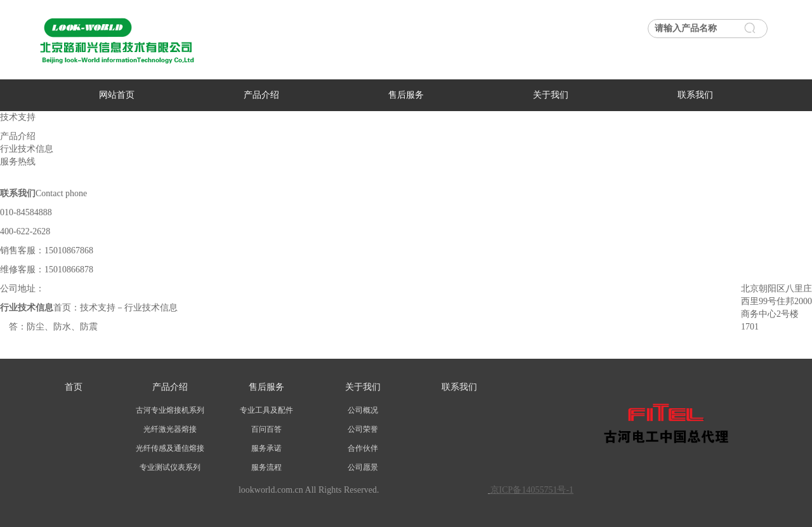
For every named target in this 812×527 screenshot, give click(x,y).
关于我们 (551, 95)
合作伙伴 (363, 448)
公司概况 (363, 410)
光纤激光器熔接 (170, 429)
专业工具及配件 (266, 410)
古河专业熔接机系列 (170, 410)
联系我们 (695, 95)
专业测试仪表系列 (170, 467)
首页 (74, 387)
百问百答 (266, 429)
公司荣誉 (363, 429)
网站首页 (117, 95)
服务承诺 (266, 448)
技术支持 (98, 308)
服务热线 (18, 162)
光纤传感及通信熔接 (170, 448)
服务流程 (266, 467)
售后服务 (406, 95)
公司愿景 (363, 467)
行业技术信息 (27, 149)
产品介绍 (261, 95)
